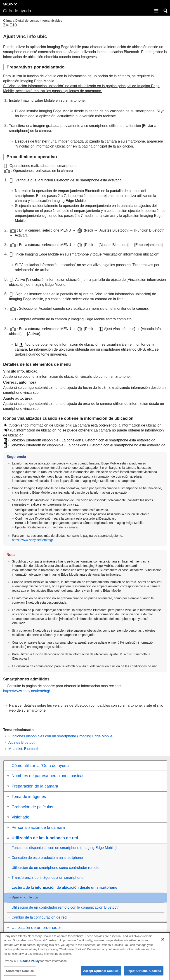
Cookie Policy (30, 964)
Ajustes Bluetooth (22, 742)
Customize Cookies (20, 974)
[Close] (163, 942)
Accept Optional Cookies (101, 974)
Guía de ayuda (17, 11)
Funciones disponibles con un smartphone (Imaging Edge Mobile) (61, 736)
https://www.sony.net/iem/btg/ (32, 540)
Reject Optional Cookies (144, 974)
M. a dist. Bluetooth (24, 749)
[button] (166, 11)
